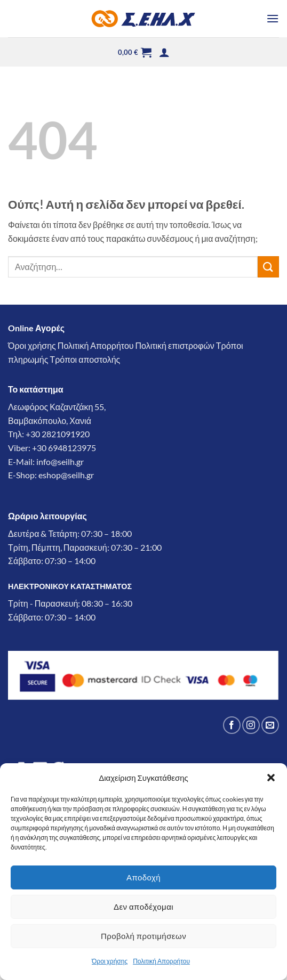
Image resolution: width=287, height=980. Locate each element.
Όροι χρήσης (110, 961)
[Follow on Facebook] (232, 725)
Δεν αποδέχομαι (143, 907)
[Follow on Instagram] (251, 725)
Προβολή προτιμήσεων (143, 936)
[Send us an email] (270, 725)
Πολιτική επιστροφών (175, 345)
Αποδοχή (143, 877)
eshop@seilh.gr (66, 475)
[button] (271, 778)
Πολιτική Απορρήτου (161, 961)
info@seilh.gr (60, 462)
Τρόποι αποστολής (85, 359)
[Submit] (268, 267)
